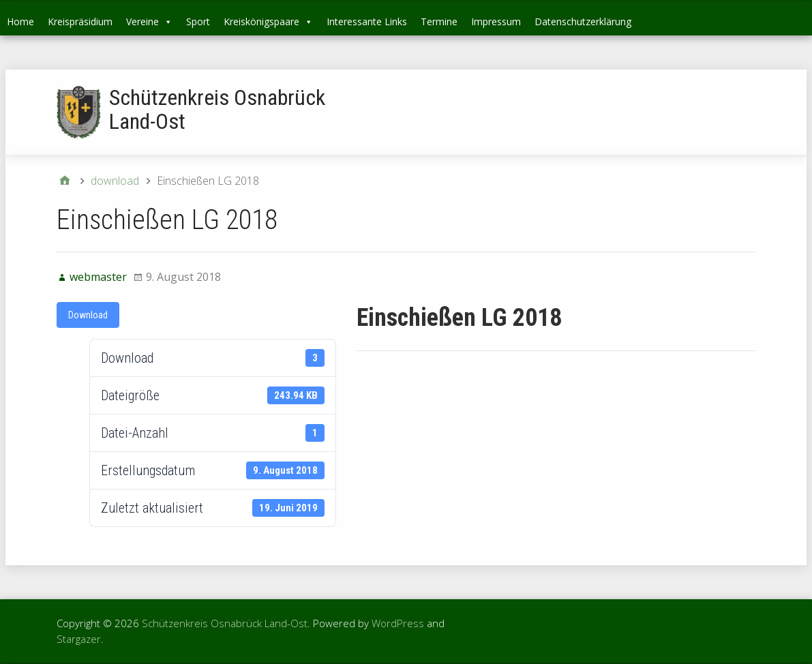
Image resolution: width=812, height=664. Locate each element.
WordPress (398, 623)
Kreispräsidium (80, 21)
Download (88, 315)
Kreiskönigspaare (268, 21)
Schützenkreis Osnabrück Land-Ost (217, 109)
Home (20, 21)
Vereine (149, 21)
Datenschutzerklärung (583, 21)
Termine (439, 21)
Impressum (496, 21)
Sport (198, 21)
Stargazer (79, 639)
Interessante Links (367, 21)
